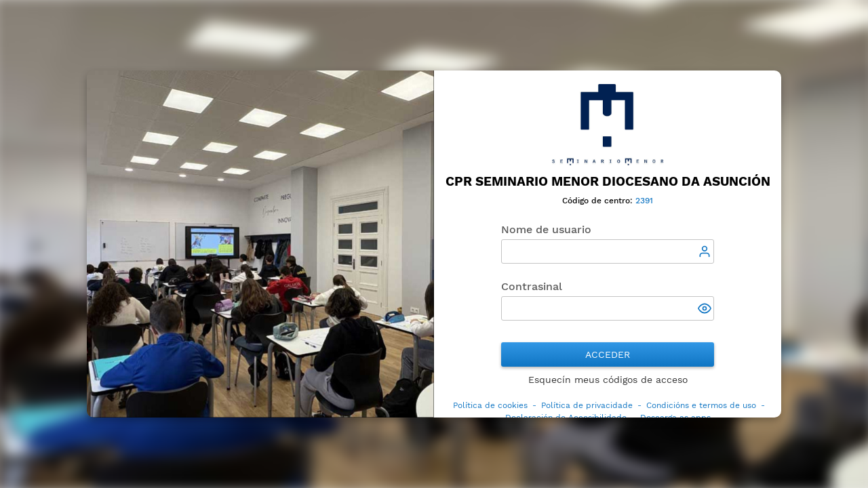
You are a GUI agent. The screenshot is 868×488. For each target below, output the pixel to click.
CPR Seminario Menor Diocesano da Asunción (608, 181)
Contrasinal (532, 286)
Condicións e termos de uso (701, 405)
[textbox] (608, 251)
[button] (706, 310)
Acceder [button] (608, 354)
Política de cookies (490, 405)
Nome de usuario (546, 229)
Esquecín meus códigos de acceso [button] (608, 380)
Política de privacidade (587, 405)
